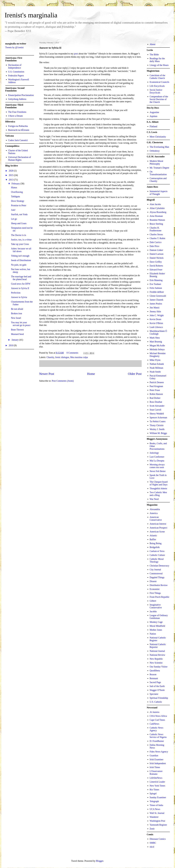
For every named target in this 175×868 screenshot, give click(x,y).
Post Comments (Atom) (63, 381)
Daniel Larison (157, 254)
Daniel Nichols (157, 258)
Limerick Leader (157, 782)
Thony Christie (157, 425)
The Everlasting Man (159, 147)
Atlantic (153, 535)
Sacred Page (155, 682)
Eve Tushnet (155, 284)
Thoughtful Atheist (158, 488)
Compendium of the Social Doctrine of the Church (159, 99)
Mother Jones (156, 630)
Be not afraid (17, 309)
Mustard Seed (17, 334)
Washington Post (157, 821)
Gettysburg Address (17, 99)
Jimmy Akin (155, 311)
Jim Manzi (155, 308)
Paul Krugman (156, 386)
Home (91, 374)
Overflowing (17, 192)
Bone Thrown (17, 330)
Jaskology (154, 453)
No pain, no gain (19, 265)
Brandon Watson (157, 220)
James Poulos (156, 304)
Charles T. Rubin (157, 238)
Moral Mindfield (157, 626)
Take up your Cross (20, 244)
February (16, 184)
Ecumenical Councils (160, 82)
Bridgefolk (155, 547)
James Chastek (156, 300)
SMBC (153, 843)
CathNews (154, 724)
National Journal (157, 651)
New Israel (16, 318)
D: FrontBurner (157, 741)
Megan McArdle (157, 345)
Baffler (153, 539)
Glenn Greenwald (158, 296)
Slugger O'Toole (157, 690)
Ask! (13, 210)
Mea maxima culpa (79, 357)
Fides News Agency (159, 752)
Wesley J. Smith (157, 429)
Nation (153, 634)
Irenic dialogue (62, 357)
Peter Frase (155, 390)
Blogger (100, 861)
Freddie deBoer (157, 292)
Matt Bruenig (156, 342)
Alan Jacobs (155, 204)
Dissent (153, 581)
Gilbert (153, 601)
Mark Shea (155, 338)
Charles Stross (156, 234)
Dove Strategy (18, 201)
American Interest (158, 524)
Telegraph (154, 801)
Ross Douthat (156, 402)
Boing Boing (156, 543)
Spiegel (153, 793)
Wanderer (154, 817)
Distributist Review (159, 585)
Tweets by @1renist (14, 47)
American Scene (157, 532)
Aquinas (154, 116)
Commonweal (156, 573)
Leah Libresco (156, 327)
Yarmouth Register (158, 825)
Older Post (135, 374)
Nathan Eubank (157, 364)
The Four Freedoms (17, 112)
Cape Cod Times (157, 720)
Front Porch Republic (160, 597)
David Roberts (156, 266)
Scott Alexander (157, 406)
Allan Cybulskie (157, 208)
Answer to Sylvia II (20, 288)
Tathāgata (15, 196)
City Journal (155, 570)
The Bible (154, 55)
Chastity (50, 357)
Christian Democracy (160, 566)
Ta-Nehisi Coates (158, 421)
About (153, 44)
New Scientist (156, 663)
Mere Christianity (158, 137)
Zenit (152, 829)
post (76, 54)
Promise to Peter (19, 205)
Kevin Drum (155, 319)
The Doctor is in (19, 235)
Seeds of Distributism (21, 260)
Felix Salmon (156, 288)
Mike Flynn (155, 360)
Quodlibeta (155, 671)
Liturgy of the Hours (159, 65)
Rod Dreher (155, 398)
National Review (157, 655)
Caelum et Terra (157, 551)
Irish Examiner (157, 759)
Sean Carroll (155, 410)
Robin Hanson (156, 394)
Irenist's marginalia (31, 15)
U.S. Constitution (16, 72)
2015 (11, 175)
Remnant (154, 678)
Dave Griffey (156, 262)
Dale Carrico (156, 242)
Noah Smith (155, 372)
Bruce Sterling (156, 224)
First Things (155, 593)
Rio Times (154, 790)
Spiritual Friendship (159, 698)
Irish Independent (158, 763)
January (15, 340)
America (154, 513)
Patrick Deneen (157, 382)
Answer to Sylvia (19, 297)
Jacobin (153, 611)
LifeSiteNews (156, 778)
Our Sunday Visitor (159, 667)
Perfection (16, 293)
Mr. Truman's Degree (159, 168)
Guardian (154, 756)
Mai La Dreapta (157, 461)
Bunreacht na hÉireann (19, 130)
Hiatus (14, 187)
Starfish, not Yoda (19, 214)
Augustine (154, 112)
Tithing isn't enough (20, 256)
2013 (11, 180)
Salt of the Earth (157, 686)
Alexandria (155, 509)
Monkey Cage (156, 622)
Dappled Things (157, 577)
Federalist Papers (16, 76)
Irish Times (155, 767)
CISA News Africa (158, 716)
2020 (11, 171)
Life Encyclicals (157, 86)
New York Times (157, 786)
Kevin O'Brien (156, 323)
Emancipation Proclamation (21, 95)
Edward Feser (156, 270)
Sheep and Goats (19, 223)
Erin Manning (156, 280)
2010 (11, 345)
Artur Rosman (156, 216)
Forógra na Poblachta (18, 126)
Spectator (154, 694)
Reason (153, 674)
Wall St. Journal (157, 813)
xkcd (152, 847)
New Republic (156, 659)
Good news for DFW (21, 284)
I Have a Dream (15, 116)
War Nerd (154, 499)
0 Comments (72, 353)
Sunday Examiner (158, 797)
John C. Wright (157, 315)
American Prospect (158, 528)
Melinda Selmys (157, 349)
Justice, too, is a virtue (21, 240)
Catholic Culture (157, 555)
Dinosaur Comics (158, 839)
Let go (14, 219)
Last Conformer (157, 457)
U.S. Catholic (156, 702)
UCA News (155, 809)
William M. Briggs (158, 433)
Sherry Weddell (157, 414)
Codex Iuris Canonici (18, 140)
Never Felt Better (158, 471)
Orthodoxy (155, 151)
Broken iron (17, 313)
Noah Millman (156, 368)
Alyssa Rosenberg (158, 212)
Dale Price (155, 246)
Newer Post (47, 374)
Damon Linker (156, 250)
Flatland (153, 126)
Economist (155, 589)
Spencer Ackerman (158, 417)
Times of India (156, 805)
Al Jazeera (155, 712)
